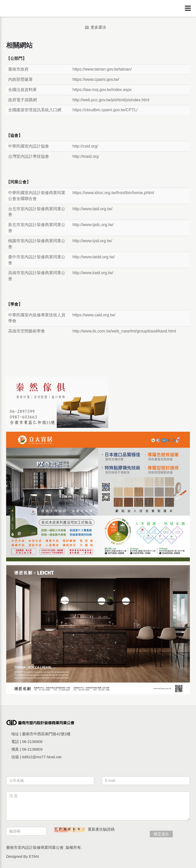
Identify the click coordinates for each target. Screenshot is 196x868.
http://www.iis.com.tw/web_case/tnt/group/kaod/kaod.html (124, 331)
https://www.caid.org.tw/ (94, 315)
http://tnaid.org (85, 156)
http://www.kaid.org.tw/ (93, 273)
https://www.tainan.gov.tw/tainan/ (102, 69)
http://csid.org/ (85, 146)
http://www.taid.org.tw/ (93, 209)
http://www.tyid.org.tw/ (92, 241)
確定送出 (161, 834)
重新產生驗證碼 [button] (101, 829)
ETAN (34, 856)
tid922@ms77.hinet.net (42, 757)
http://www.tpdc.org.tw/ (93, 225)
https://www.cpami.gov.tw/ (96, 79)
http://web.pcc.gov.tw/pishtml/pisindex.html (111, 100)
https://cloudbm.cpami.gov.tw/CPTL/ (105, 110)
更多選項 (96, 27)
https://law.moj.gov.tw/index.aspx (102, 90)
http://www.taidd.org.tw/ (94, 257)
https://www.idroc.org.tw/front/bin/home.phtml (113, 193)
